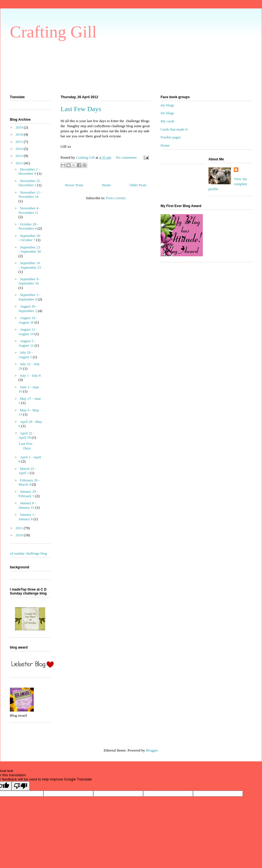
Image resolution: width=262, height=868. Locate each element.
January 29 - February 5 (28, 494)
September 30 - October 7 (29, 238)
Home (106, 185)
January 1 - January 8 (27, 517)
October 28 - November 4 (29, 226)
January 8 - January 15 (27, 505)
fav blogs (167, 113)
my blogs (167, 105)
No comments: (127, 157)
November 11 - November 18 (30, 195)
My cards (167, 121)
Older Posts (138, 185)
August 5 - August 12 (27, 343)
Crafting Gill (53, 32)
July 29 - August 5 (26, 355)
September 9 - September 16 (30, 281)
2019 (20, 127)
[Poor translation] (21, 786)
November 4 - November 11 (29, 210)
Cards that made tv (174, 129)
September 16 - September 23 (30, 265)
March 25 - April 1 (27, 471)
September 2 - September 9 (30, 297)
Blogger (152, 750)
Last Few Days (81, 109)
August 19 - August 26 (28, 320)
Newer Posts (74, 185)
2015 (20, 142)
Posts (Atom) (116, 198)
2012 (20, 163)
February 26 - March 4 (29, 482)
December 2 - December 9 (29, 171)
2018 (20, 134)
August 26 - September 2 (28, 309)
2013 (20, 156)
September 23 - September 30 (30, 249)
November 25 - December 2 (30, 183)
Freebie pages (171, 137)
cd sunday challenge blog (28, 553)
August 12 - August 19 (28, 332)
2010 (20, 535)
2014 (20, 149)
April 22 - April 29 (26, 435)
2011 (20, 528)
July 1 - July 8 (30, 375)
